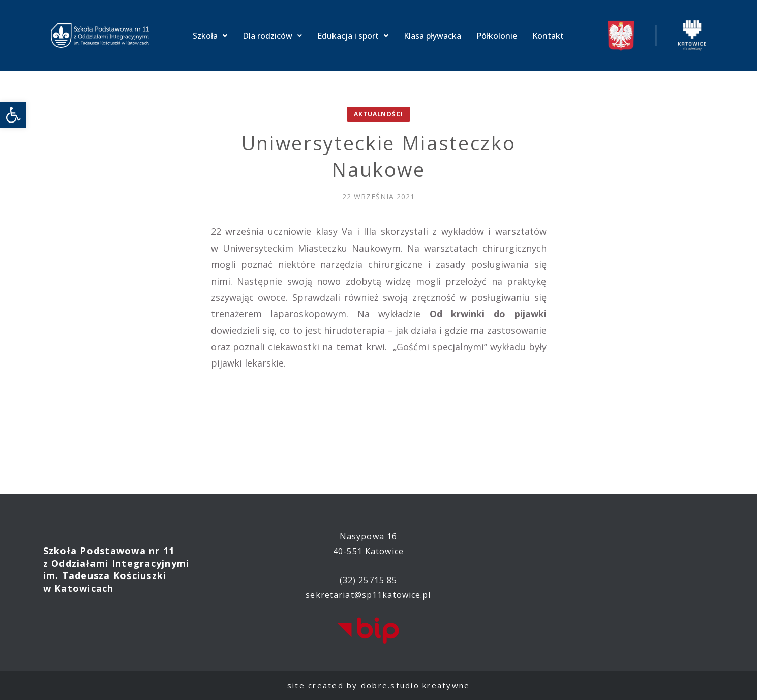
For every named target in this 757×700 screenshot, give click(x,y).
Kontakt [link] (548, 36)
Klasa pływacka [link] (432, 36)
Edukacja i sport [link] (353, 36)
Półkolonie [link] (497, 36)
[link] (13, 115)
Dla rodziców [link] (272, 36)
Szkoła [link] (210, 36)
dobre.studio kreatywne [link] (416, 685)
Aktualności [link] (378, 114)
